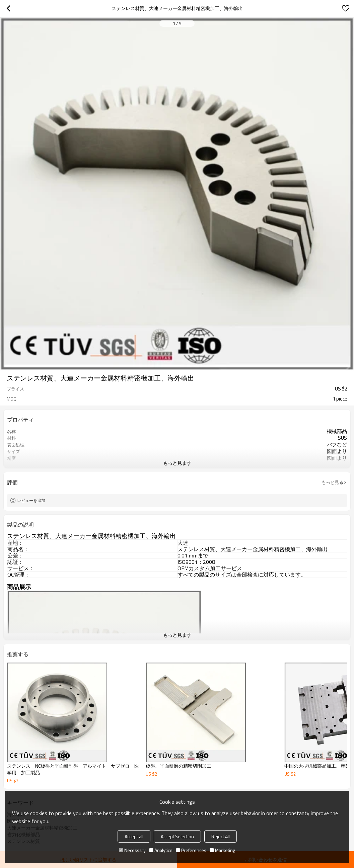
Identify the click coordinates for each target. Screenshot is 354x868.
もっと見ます (177, 463)
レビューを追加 (31, 500)
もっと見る (332, 482)
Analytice (161, 850)
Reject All (221, 836)
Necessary (132, 850)
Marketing (222, 850)
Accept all (134, 836)
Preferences (191, 850)
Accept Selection (177, 836)
